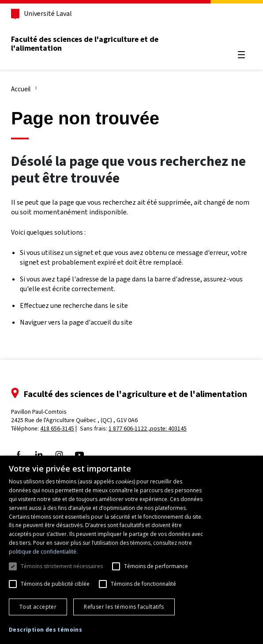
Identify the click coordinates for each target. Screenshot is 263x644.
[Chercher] (241, 34)
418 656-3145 (58, 429)
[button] (45, 630)
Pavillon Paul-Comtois (75, 416)
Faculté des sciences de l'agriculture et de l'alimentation (85, 44)
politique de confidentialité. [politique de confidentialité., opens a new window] (43, 552)
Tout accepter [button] (38, 607)
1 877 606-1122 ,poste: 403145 (148, 429)
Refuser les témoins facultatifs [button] (124, 607)
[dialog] (131, 550)
